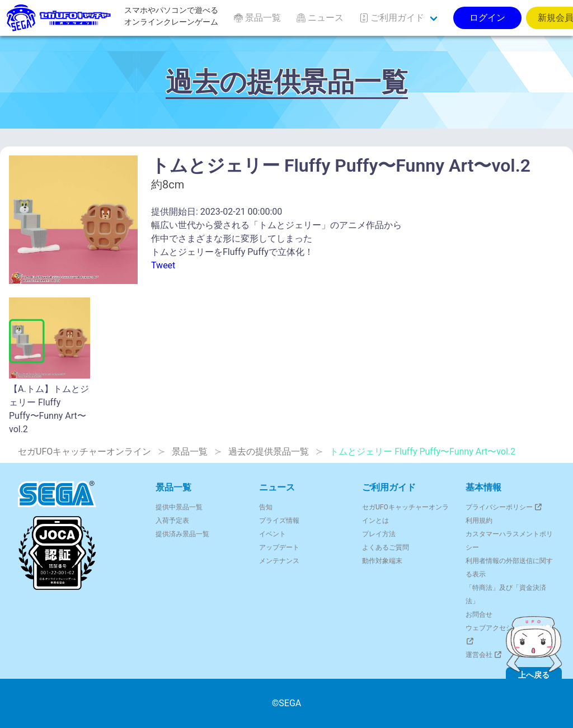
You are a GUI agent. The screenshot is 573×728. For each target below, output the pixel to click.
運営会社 (484, 655)
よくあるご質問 (386, 547)
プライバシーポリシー (504, 507)
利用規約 (479, 521)
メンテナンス (279, 561)
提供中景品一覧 (179, 507)
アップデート (279, 547)
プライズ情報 (279, 521)
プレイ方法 (379, 534)
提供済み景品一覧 (182, 534)
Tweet (163, 265)
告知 (266, 507)
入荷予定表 (172, 521)
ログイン (487, 18)
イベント (273, 534)
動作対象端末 (382, 561)
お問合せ (479, 614)
